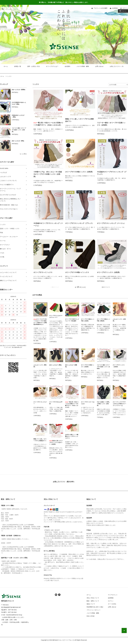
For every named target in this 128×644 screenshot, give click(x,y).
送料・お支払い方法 (33, 66)
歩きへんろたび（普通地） (19, 90)
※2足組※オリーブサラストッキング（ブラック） (112, 173)
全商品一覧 (18, 66)
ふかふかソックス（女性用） (119, 320)
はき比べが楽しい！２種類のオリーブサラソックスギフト (72, 436)
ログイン (125, 8)
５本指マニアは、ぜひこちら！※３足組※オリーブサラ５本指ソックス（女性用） (48, 174)
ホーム (6, 66)
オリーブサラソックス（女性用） (109, 272)
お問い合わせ (99, 66)
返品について (91, 604)
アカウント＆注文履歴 (100, 8)
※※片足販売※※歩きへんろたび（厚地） (19, 103)
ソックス (9, 76)
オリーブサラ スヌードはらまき (88, 403)
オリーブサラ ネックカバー (40, 403)
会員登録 (115, 8)
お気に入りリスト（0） (117, 66)
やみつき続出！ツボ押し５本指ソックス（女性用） (103, 404)
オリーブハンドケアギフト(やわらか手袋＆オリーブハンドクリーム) (119, 404)
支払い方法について (93, 598)
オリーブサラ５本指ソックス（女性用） (79, 172)
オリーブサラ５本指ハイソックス (77, 272)
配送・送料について (93, 601)
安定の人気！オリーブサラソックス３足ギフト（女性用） (56, 442)
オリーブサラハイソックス (43, 272)
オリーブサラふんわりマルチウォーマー (56, 316)
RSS (88, 616)
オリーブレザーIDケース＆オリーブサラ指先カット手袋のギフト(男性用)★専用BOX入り (40, 322)
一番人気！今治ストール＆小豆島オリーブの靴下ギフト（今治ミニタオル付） (48, 124)
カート (123, 11)
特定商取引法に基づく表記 (95, 607)
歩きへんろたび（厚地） (18, 141)
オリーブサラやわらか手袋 (56, 403)
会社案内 (67, 66)
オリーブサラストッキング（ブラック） (79, 223)
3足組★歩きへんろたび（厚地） (18, 116)
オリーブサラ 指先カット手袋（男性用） (104, 320)
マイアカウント (113, 595)
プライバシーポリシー (94, 610)
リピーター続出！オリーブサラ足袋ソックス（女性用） (19, 130)
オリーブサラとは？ (52, 66)
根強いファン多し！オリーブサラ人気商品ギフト (79, 120)
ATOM (92, 616)
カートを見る (112, 604)
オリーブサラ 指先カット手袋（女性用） (88, 320)
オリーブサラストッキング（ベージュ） (111, 223)
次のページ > (106, 287)
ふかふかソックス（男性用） (40, 366)
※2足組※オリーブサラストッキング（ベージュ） (48, 224)
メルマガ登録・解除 (83, 66)
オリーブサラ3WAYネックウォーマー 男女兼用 (72, 320)
